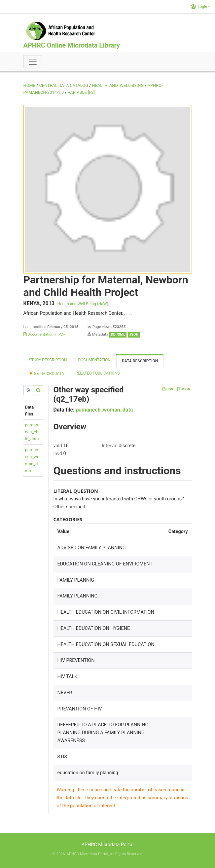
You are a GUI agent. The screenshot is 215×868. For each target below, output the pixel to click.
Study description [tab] (48, 360)
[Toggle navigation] (33, 62)
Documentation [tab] (94, 360)
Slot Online (153, 854)
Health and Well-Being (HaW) (83, 304)
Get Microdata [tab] (47, 373)
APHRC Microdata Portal (108, 845)
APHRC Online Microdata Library (72, 45)
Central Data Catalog (64, 85)
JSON (184, 389)
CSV (168, 389)
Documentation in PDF (45, 334)
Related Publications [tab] (98, 373)
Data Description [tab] (140, 361)
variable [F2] (81, 92)
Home (29, 85)
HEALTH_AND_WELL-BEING (118, 85)
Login (199, 7)
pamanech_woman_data (105, 410)
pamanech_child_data (32, 432)
